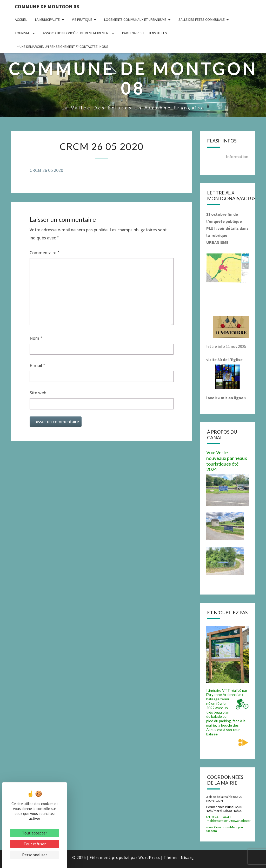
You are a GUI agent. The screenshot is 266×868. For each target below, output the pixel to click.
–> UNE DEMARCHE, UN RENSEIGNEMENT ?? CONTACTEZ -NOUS (62, 47)
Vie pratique (82, 19)
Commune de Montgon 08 (47, 6)
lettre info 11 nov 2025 (226, 346)
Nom (36, 338)
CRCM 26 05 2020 (46, 170)
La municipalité (47, 19)
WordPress (149, 857)
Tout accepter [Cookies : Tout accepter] (35, 833)
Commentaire (45, 253)
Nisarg (187, 857)
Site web (38, 393)
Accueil (21, 19)
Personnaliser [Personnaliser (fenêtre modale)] (35, 855)
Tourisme (23, 33)
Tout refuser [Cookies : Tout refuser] (35, 844)
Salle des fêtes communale (202, 19)
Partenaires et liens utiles (145, 33)
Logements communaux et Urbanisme (135, 19)
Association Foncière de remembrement (77, 33)
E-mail (37, 365)
